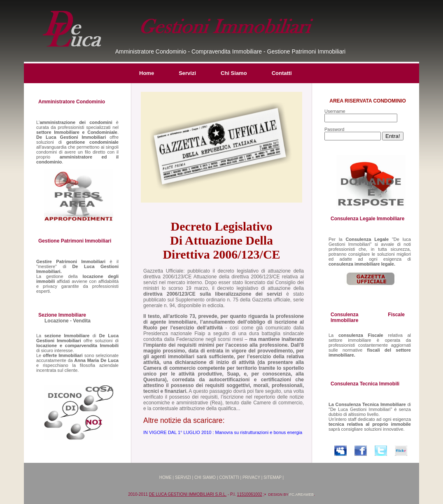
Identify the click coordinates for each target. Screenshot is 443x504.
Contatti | (230, 477)
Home (147, 73)
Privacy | (252, 477)
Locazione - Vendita (68, 321)
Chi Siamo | (206, 477)
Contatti (282, 73)
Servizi (187, 73)
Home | (167, 477)
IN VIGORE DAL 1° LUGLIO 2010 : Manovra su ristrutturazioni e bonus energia (223, 432)
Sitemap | (274, 477)
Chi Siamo (234, 73)
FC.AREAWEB (302, 495)
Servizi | (184, 477)
